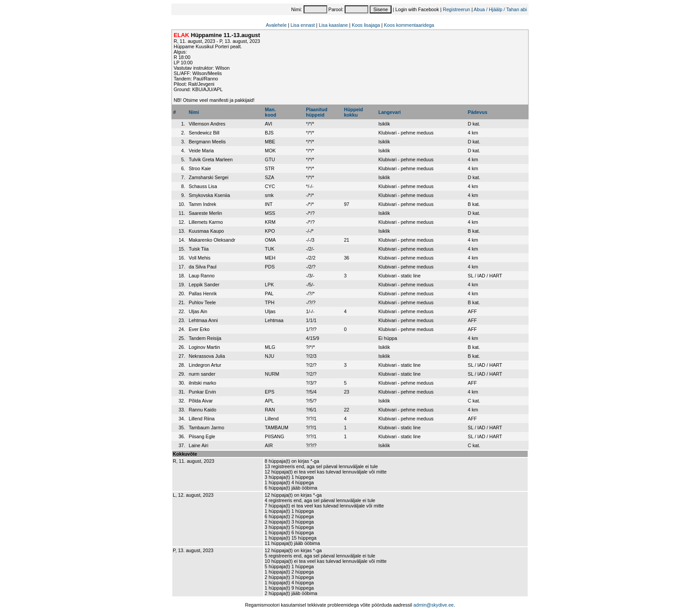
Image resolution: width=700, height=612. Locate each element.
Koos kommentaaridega (409, 25)
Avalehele (276, 25)
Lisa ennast (303, 25)
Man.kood (270, 112)
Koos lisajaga (366, 25)
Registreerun (456, 9)
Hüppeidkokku (353, 112)
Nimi (194, 112)
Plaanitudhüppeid (317, 112)
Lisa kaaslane (333, 25)
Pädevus (478, 112)
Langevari (389, 112)
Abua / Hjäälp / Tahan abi (500, 9)
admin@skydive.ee (433, 605)
